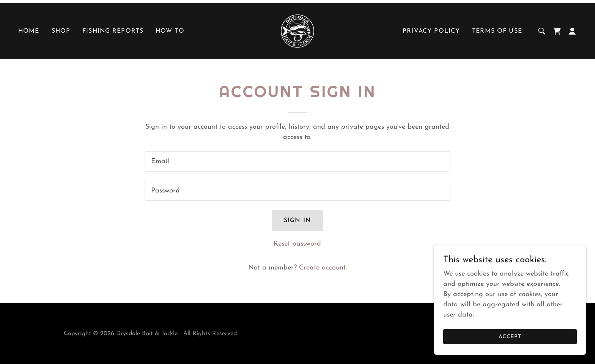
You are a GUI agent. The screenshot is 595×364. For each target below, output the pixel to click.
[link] (297, 31)
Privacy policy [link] (431, 31)
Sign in (297, 221)
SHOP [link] (61, 31)
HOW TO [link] (170, 31)
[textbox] (297, 162)
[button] (572, 31)
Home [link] (29, 31)
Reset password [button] (297, 244)
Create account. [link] (323, 268)
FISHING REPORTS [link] (113, 31)
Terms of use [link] (497, 31)
